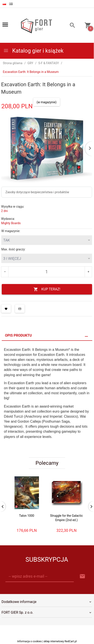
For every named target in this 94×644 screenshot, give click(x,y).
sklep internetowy (54, 641)
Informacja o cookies (29, 641)
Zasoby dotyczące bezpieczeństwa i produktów (37, 192)
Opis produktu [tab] (18, 335)
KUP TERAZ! (47, 289)
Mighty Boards (11, 223)
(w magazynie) (46, 102)
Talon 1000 (27, 516)
